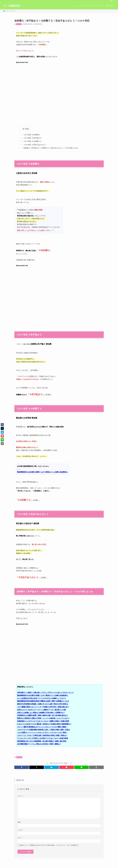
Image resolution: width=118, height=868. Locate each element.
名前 (19, 822)
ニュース (19, 24)
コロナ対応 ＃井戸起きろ (32, 138)
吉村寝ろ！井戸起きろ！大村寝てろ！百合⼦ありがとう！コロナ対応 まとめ (51, 148)
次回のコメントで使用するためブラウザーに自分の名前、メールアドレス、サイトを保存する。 (50, 845)
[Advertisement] (59, 78)
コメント (20, 796)
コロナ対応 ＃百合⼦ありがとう (35, 145)
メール (20, 830)
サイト (20, 838)
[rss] (111, 1)
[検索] (114, 1)
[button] (22, 767)
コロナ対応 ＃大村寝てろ (32, 141)
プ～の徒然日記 (12, 6)
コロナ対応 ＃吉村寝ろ (32, 135)
